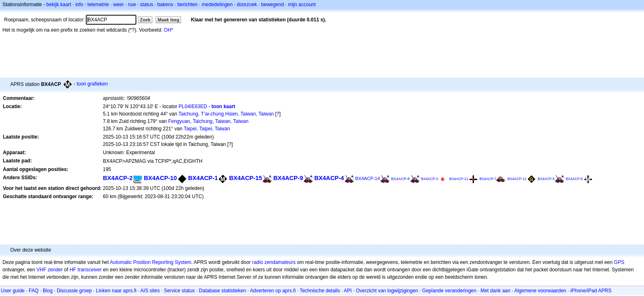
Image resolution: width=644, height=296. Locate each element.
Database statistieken (222, 291)
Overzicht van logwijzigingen (387, 291)
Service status (179, 291)
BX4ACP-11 (459, 179)
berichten (187, 5)
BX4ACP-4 (329, 178)
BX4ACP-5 (546, 179)
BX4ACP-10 (160, 178)
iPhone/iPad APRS (591, 291)
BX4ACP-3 (430, 179)
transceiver (90, 270)
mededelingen (217, 5)
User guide (13, 291)
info (79, 5)
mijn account (302, 5)
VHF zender (50, 270)
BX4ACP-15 (246, 178)
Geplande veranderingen (449, 291)
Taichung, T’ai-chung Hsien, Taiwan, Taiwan (226, 114)
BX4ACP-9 (288, 178)
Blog (48, 291)
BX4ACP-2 (117, 178)
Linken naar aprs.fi (116, 291)
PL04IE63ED (193, 106)
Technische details (320, 291)
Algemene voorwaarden (540, 291)
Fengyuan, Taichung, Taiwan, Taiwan (208, 121)
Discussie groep (74, 291)
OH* (169, 30)
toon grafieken (92, 84)
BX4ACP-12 (517, 179)
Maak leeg (169, 20)
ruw (132, 5)
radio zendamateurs (274, 262)
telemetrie (98, 5)
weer (119, 5)
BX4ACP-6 (574, 179)
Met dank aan (496, 291)
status (147, 5)
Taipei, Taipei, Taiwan (207, 129)
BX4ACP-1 (203, 178)
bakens (165, 5)
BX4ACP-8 (400, 179)
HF (73, 270)
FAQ (34, 291)
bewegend (273, 5)
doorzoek (247, 5)
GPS (619, 262)
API (348, 291)
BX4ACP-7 (488, 179)
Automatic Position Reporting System (150, 262)
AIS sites (150, 291)
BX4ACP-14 (368, 178)
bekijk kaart (59, 5)
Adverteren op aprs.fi (273, 291)
